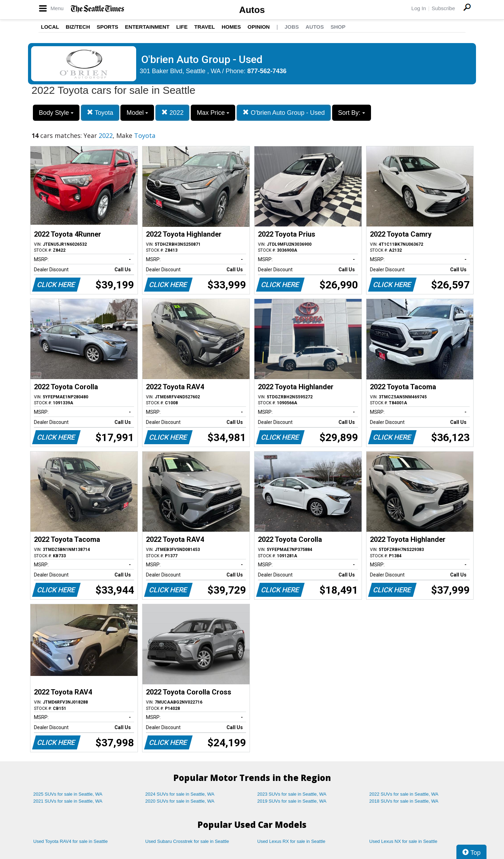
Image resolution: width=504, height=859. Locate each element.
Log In (419, 8)
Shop (338, 27)
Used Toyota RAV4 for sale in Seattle (71, 841)
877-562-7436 (267, 71)
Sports (107, 27)
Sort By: (352, 113)
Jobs (292, 27)
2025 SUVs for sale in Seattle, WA (68, 794)
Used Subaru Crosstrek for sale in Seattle (187, 841)
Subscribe (443, 8)
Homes (231, 27)
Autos (252, 10)
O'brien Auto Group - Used (284, 113)
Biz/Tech (78, 27)
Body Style (56, 113)
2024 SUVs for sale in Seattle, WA (180, 794)
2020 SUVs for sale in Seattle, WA (180, 801)
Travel (205, 27)
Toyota (100, 113)
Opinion (258, 27)
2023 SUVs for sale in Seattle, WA (292, 794)
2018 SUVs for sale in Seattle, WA (404, 801)
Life (182, 27)
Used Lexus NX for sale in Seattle (403, 841)
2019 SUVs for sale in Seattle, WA (292, 801)
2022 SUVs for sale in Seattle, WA (404, 794)
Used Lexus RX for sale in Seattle (291, 841)
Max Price (213, 113)
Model (137, 113)
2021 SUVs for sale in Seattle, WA (68, 801)
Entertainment (147, 27)
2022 (172, 113)
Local (50, 27)
